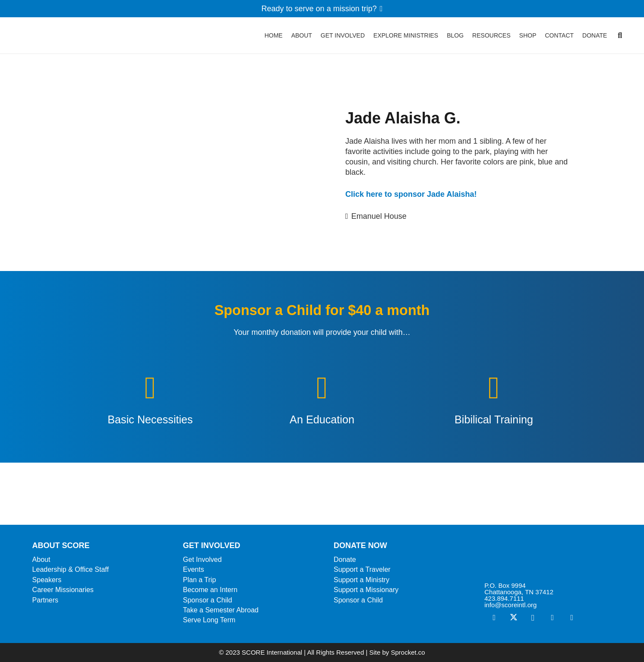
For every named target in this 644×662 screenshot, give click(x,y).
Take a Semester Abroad (221, 610)
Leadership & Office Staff (71, 569)
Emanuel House (379, 216)
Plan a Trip (199, 580)
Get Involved (202, 560)
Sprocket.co (408, 652)
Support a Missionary (366, 590)
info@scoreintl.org (510, 605)
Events (194, 569)
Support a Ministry (361, 580)
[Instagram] (533, 618)
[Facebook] (494, 618)
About (41, 560)
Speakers (47, 580)
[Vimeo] (552, 618)
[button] (620, 39)
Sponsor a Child (208, 600)
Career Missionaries (63, 590)
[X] (513, 618)
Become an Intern (210, 590)
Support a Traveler (362, 569)
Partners (45, 600)
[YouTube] (572, 618)
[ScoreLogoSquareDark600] (44, 39)
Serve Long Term (209, 620)
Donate (345, 560)
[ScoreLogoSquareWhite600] (548, 559)
